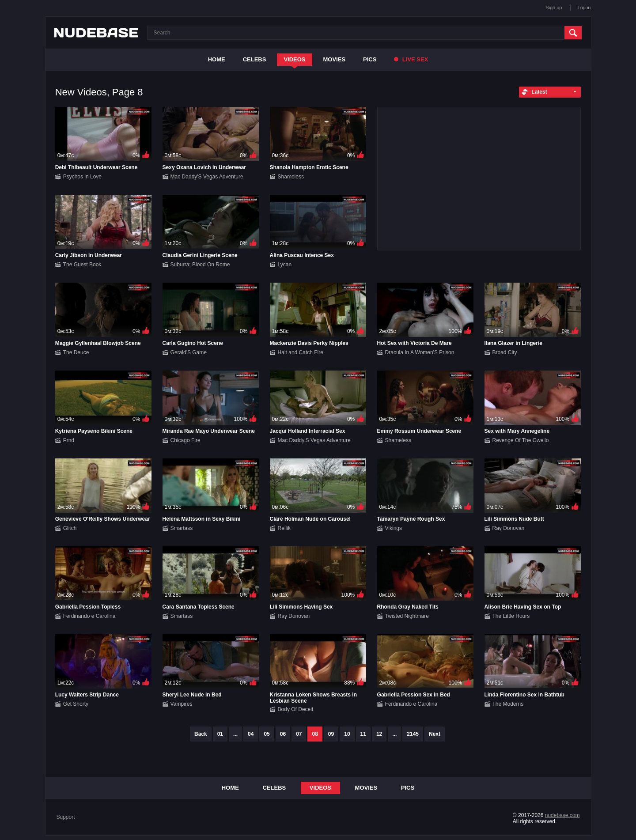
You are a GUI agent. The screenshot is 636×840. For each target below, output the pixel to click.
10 (347, 734)
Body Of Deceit (296, 709)
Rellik (284, 528)
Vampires (182, 704)
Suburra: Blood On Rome (200, 265)
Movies (335, 59)
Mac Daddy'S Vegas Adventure (207, 177)
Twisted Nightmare (407, 616)
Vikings (394, 528)
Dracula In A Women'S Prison (420, 352)
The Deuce (76, 352)
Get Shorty (76, 704)
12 (379, 734)
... (235, 734)
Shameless (291, 177)
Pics (370, 59)
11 (363, 734)
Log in (584, 8)
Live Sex (411, 59)
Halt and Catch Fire (301, 352)
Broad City (505, 352)
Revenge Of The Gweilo (521, 440)
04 (251, 734)
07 (299, 734)
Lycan (285, 265)
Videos (294, 59)
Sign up (554, 8)
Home (217, 59)
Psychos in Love (82, 177)
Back (201, 734)
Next (435, 734)
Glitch (70, 528)
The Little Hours (511, 616)
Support (66, 817)
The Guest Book (82, 265)
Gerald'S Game (189, 352)
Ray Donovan (509, 528)
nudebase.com (562, 815)
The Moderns (508, 704)
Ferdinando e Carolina (89, 616)
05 (267, 734)
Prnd (69, 440)
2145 (413, 734)
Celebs (255, 59)
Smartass (182, 528)
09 (331, 734)
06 (283, 734)
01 (220, 734)
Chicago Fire (185, 440)
